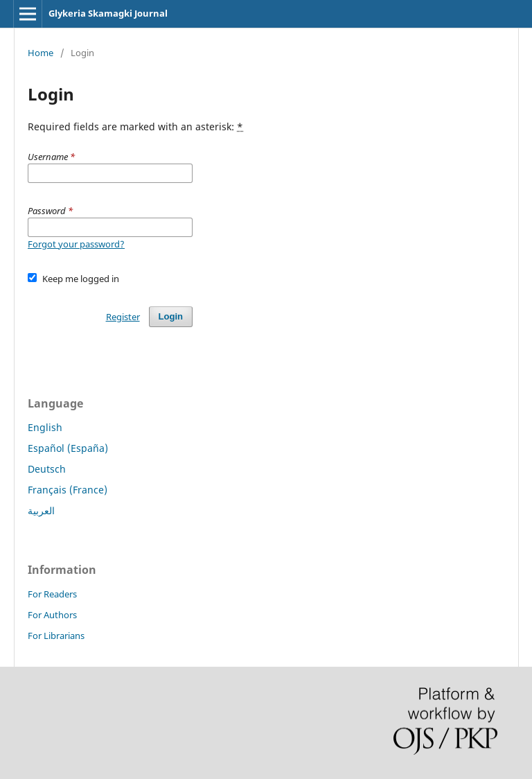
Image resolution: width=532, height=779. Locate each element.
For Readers (52, 594)
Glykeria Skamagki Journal (108, 13)
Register (123, 317)
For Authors (52, 615)
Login (171, 316)
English (45, 427)
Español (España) (68, 448)
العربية (41, 510)
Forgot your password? (76, 244)
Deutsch (47, 469)
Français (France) (68, 490)
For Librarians (56, 636)
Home (41, 53)
